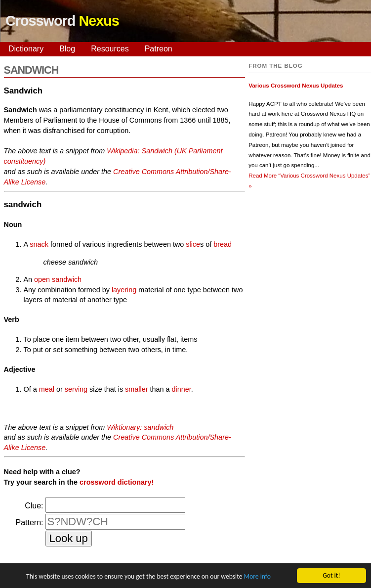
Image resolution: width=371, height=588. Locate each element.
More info (257, 577)
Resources (110, 49)
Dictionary (26, 49)
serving (76, 389)
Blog (67, 49)
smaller (136, 389)
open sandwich (58, 279)
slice (193, 244)
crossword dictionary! (117, 482)
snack (39, 244)
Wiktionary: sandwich (140, 427)
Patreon (159, 49)
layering (124, 290)
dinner (181, 389)
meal (47, 389)
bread (223, 244)
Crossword (62, 21)
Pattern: (29, 522)
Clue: (34, 506)
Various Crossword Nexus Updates (296, 86)
